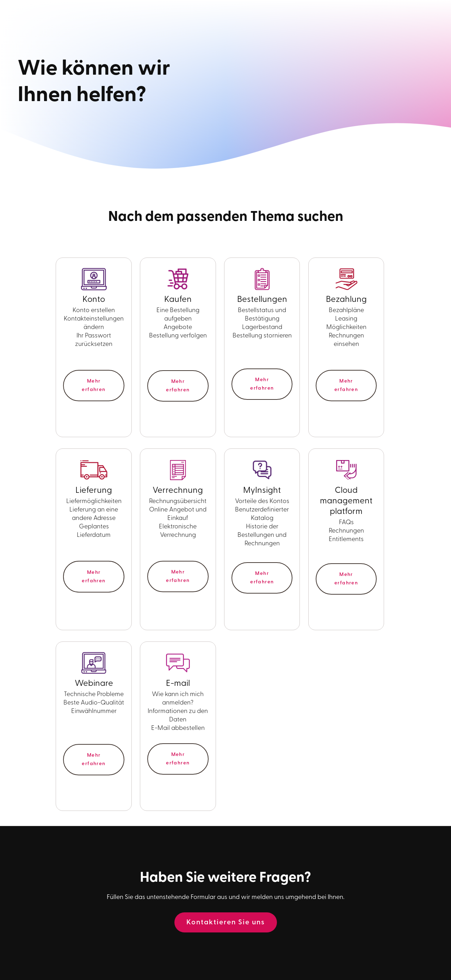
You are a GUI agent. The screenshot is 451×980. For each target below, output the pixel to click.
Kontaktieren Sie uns (226, 923)
